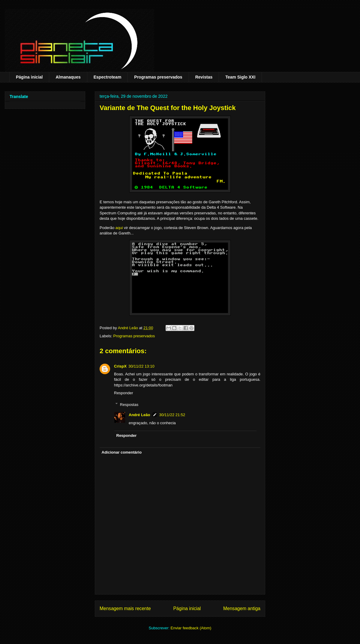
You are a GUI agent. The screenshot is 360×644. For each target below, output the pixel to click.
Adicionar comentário (122, 452)
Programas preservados (158, 77)
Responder (124, 393)
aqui (119, 228)
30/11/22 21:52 (172, 415)
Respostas (129, 404)
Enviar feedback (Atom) (191, 628)
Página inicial (29, 77)
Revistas (204, 77)
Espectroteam (108, 77)
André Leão (139, 415)
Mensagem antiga (242, 608)
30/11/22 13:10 (141, 366)
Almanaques (68, 77)
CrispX (120, 366)
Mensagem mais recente (125, 608)
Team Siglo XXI (240, 77)
